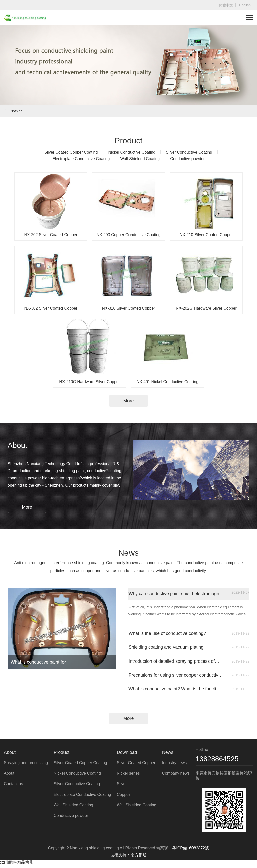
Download (127, 755)
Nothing (13, 111)
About (10, 755)
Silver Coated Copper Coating (71, 152)
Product (61, 755)
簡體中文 (226, 5)
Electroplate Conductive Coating (81, 159)
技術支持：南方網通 (128, 858)
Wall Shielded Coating (140, 159)
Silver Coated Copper (136, 766)
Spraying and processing (26, 766)
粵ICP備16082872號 (190, 851)
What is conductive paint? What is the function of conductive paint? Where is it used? (176, 691)
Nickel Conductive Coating (132, 152)
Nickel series (128, 776)
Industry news (175, 766)
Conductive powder (187, 159)
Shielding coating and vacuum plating (176, 648)
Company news (176, 776)
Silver (122, 787)
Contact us (13, 787)
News (168, 755)
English (245, 5)
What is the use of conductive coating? (176, 634)
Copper (123, 797)
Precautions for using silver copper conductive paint (176, 677)
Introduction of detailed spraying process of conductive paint (176, 663)
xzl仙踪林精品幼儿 (17, 865)
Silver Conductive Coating (189, 152)
